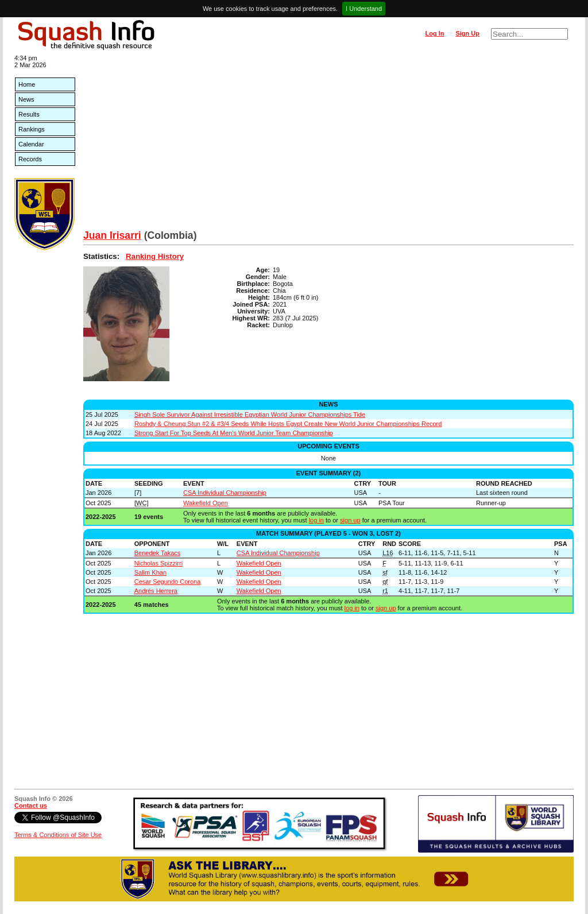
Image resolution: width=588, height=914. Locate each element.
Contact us (31, 805)
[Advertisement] (328, 144)
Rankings (32, 129)
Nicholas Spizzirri (158, 563)
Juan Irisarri (112, 235)
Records (30, 159)
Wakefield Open (206, 503)
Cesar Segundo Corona (168, 582)
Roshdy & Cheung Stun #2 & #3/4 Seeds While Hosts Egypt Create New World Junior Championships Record (288, 424)
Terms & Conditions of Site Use (58, 835)
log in (316, 520)
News (26, 99)
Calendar (31, 144)
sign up (350, 520)
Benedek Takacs (158, 553)
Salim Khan (150, 572)
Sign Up (467, 33)
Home (27, 84)
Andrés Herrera (156, 591)
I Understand (364, 9)
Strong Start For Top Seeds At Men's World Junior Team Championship (234, 433)
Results (29, 114)
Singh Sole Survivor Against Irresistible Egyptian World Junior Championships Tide (250, 415)
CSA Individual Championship (225, 493)
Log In (434, 33)
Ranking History (155, 256)
